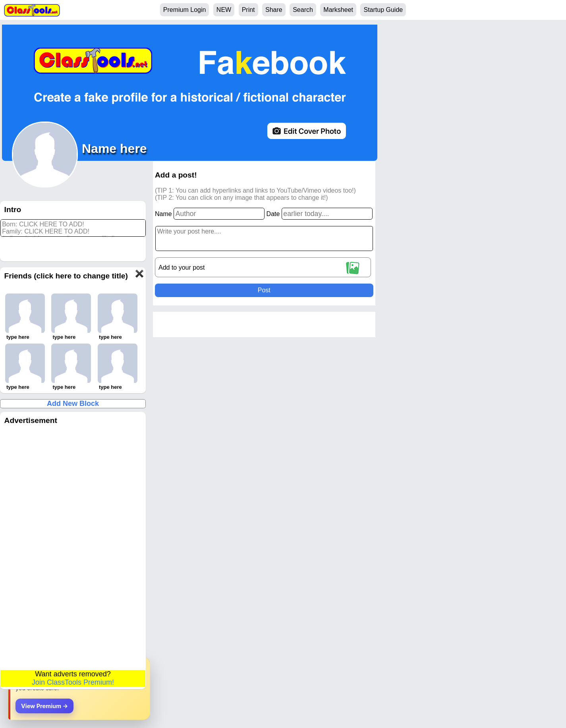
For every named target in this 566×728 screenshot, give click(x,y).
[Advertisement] (73, 549)
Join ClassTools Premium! (73, 682)
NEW (224, 10)
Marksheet (338, 10)
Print (248, 10)
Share (274, 10)
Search (303, 10)
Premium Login (185, 10)
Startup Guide (383, 10)
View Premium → (44, 706)
